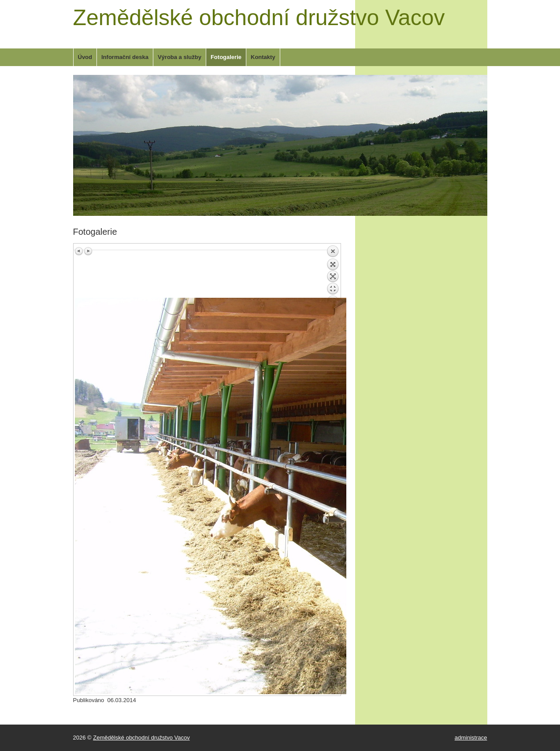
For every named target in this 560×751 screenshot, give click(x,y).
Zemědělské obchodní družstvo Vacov (259, 18)
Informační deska (125, 57)
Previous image (79, 251)
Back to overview (333, 271)
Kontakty (263, 57)
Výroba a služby (180, 57)
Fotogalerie (226, 57)
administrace (471, 738)
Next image (88, 251)
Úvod (85, 57)
